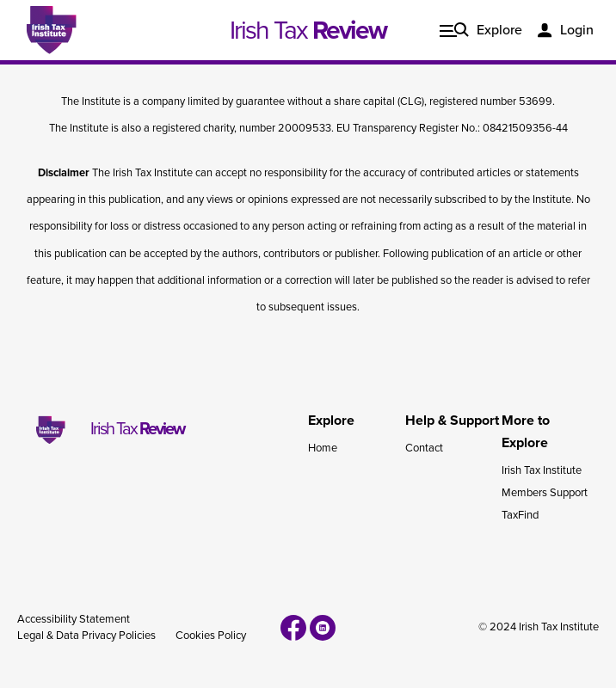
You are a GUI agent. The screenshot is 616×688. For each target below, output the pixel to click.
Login (577, 30)
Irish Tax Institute (542, 470)
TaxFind (520, 515)
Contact (424, 448)
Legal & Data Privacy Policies (86, 636)
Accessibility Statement (74, 619)
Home (323, 448)
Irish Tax (308, 31)
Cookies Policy (211, 636)
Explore (499, 30)
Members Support (545, 493)
